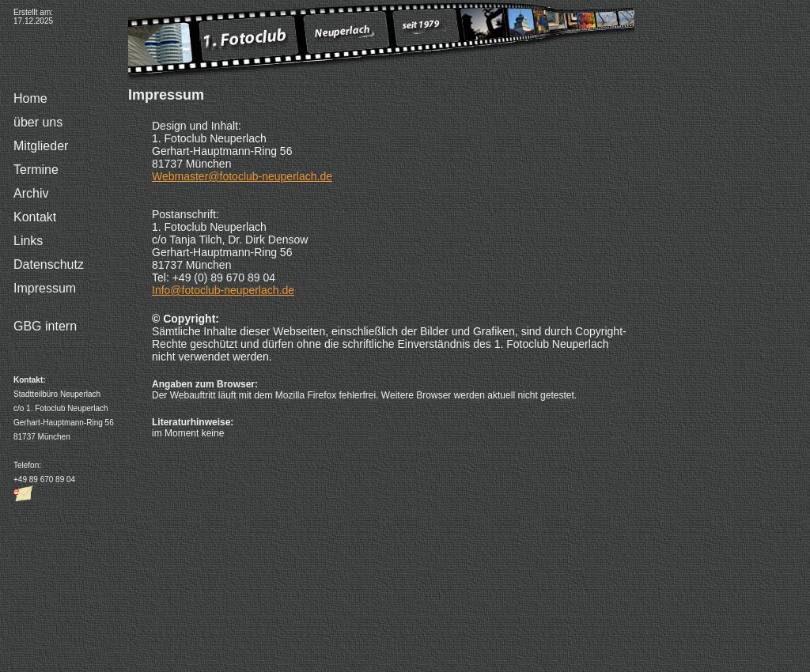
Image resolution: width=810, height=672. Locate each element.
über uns (38, 122)
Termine (36, 170)
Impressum (45, 288)
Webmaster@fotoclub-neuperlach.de (242, 176)
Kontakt (35, 217)
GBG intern (45, 326)
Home (30, 98)
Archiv (31, 193)
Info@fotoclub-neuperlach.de (223, 290)
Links (28, 241)
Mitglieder (41, 146)
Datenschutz (49, 264)
